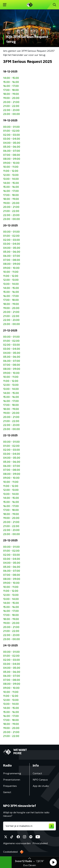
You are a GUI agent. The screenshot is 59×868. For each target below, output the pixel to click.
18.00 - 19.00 (11, 94)
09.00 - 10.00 (11, 163)
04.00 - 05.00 (12, 143)
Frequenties (10, 786)
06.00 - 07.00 (12, 151)
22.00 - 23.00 (11, 110)
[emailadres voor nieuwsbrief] (29, 826)
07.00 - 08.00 (12, 155)
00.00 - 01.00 (11, 127)
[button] (53, 862)
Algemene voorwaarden (17, 843)
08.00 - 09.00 (12, 159)
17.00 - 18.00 (11, 90)
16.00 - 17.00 (11, 86)
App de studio (41, 786)
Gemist (7, 792)
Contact (37, 773)
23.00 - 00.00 (11, 114)
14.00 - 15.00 (11, 78)
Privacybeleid (40, 843)
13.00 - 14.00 (11, 179)
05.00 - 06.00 (12, 147)
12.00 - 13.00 (11, 175)
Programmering (12, 773)
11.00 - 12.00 (11, 171)
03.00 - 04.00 (12, 139)
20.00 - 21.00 (11, 102)
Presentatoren (12, 780)
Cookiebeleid (10, 852)
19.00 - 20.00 (11, 98)
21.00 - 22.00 (11, 106)
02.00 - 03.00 (11, 135)
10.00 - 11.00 (11, 167)
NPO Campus (40, 780)
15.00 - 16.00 (11, 82)
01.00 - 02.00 (11, 131)
